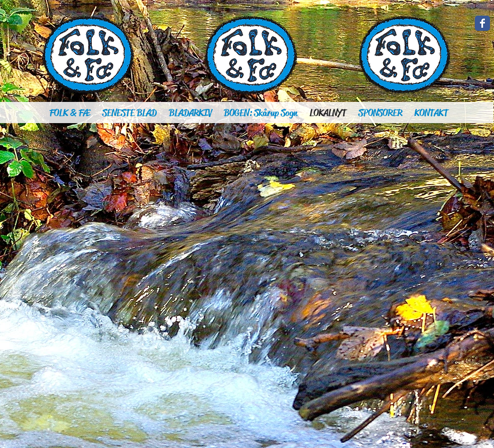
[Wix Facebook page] (482, 23)
